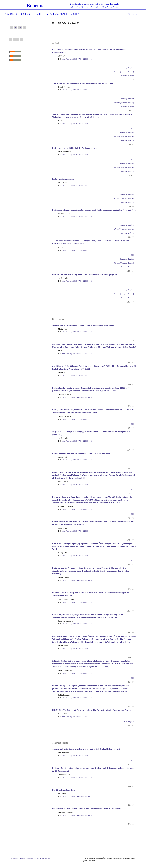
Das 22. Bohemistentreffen (63, 790)
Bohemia (36, 6)
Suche (39, 14)
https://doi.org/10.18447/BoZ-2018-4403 (75, 698)
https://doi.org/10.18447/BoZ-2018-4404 (75, 717)
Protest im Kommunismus (63, 179)
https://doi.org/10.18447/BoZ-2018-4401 (75, 648)
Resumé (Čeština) (128, 76)
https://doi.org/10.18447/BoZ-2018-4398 (75, 580)
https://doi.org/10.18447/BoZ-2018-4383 (75, 756)
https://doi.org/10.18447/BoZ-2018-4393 (75, 460)
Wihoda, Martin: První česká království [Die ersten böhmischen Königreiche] (85, 325)
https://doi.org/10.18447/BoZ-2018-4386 (75, 815)
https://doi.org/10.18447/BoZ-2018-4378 (75, 154)
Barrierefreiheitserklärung (42, 858)
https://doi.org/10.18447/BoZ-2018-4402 (75, 673)
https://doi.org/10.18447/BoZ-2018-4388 (75, 354)
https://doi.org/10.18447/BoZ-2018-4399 (75, 602)
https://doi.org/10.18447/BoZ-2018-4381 (75, 250)
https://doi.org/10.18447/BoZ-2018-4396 (75, 531)
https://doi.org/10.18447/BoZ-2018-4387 (75, 332)
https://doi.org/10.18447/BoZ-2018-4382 (75, 281)
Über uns (26, 14)
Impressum (15, 858)
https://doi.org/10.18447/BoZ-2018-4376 (75, 90)
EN (20, 27)
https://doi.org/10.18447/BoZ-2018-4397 (75, 556)
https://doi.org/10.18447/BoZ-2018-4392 (75, 441)
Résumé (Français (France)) (124, 72)
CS (11, 27)
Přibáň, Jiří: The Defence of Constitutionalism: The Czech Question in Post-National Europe (92, 710)
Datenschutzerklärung (26, 858)
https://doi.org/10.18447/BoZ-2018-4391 (75, 419)
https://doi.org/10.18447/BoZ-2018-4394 (75, 484)
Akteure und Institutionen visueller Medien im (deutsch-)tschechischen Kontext (86, 749)
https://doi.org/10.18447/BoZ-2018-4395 (75, 509)
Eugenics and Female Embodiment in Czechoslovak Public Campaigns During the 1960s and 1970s (94, 210)
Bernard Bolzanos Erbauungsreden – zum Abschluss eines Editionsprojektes (85, 275)
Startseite (11, 14)
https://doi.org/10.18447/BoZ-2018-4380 (75, 216)
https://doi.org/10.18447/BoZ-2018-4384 (75, 777)
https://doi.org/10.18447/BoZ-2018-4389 (75, 375)
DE (16, 27)
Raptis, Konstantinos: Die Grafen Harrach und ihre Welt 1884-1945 (81, 453)
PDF (133, 64)
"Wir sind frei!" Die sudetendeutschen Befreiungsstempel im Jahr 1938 (82, 83)
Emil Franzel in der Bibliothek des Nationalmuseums (75, 148)
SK (24, 27)
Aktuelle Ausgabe (57, 14)
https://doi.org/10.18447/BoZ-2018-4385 (75, 796)
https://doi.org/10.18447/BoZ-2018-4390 (75, 397)
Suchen (132, 14)
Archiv (75, 14)
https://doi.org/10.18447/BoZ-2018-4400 (75, 624)
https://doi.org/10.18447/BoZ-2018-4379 (75, 185)
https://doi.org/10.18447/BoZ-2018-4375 (75, 59)
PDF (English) (129, 722)
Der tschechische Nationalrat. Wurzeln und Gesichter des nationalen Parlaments (86, 809)
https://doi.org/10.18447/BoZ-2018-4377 (75, 124)
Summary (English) (127, 68)
